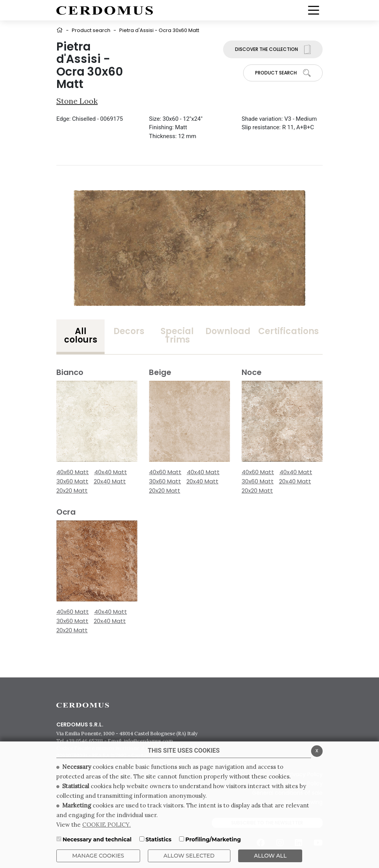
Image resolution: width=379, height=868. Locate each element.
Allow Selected (189, 856)
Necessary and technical (97, 839)
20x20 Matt (72, 491)
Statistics (158, 839)
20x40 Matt (110, 481)
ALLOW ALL (270, 856)
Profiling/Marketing (213, 839)
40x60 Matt (73, 472)
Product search (91, 30)
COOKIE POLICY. (107, 825)
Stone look (77, 101)
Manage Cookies (98, 856)
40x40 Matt (111, 472)
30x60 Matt (72, 481)
